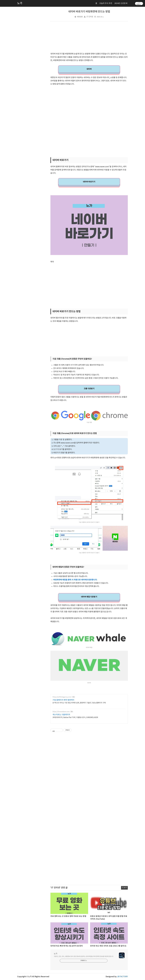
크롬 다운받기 (89, 389)
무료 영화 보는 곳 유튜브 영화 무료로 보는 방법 (68, 916)
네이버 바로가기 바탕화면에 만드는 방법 (89, 12)
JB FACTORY (122, 977)
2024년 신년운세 (121, 3)
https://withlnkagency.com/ (62, 697)
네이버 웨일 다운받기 (89, 597)
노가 (56, 954)
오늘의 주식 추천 (106, 3)
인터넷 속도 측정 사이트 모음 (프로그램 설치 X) (108, 946)
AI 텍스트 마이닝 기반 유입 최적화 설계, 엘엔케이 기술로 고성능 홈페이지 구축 (79, 703)
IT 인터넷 (90, 17)
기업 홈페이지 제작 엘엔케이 (63, 700)
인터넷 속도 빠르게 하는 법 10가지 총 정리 (67, 946)
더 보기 (124, 888)
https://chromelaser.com (61, 712)
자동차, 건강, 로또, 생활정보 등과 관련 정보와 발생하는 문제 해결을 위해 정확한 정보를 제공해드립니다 (84, 956)
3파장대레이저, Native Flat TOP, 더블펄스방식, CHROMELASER (75, 717)
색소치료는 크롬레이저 (61, 715)
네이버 (89, 69)
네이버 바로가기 (89, 182)
